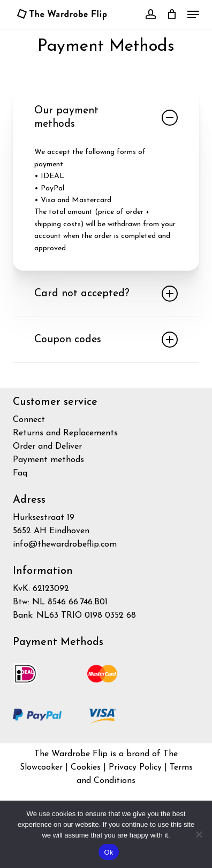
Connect (29, 420)
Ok (108, 852)
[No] (199, 834)
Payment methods (48, 460)
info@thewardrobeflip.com (65, 544)
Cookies (86, 767)
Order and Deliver (47, 447)
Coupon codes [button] (106, 340)
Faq (20, 473)
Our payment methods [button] (106, 117)
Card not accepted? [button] (106, 294)
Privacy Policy (137, 767)
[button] (193, 14)
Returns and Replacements (65, 433)
